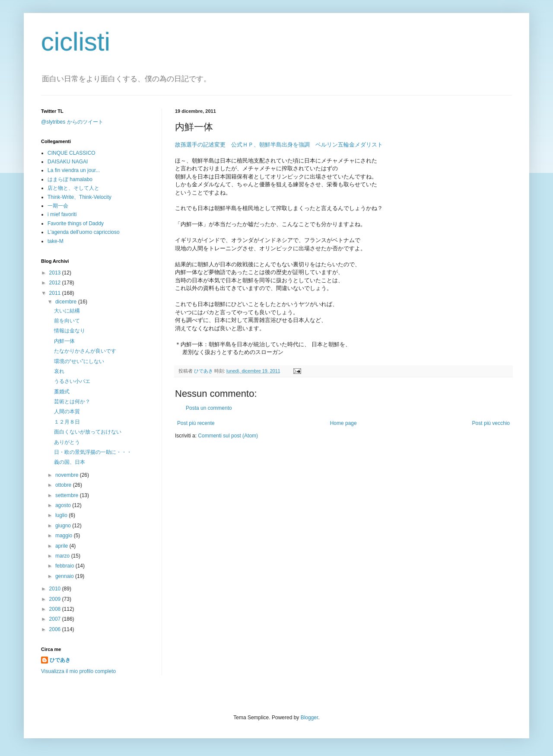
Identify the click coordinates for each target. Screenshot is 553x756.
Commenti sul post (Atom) (228, 436)
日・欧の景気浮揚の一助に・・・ (93, 452)
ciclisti (76, 42)
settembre (68, 495)
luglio (62, 515)
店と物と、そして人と (73, 188)
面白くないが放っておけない (88, 432)
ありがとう (67, 442)
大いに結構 (67, 311)
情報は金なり (70, 331)
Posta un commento (209, 408)
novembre (68, 475)
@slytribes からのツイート (72, 122)
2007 (56, 619)
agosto (64, 505)
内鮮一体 (64, 341)
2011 (56, 293)
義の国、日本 (70, 462)
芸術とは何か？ (72, 402)
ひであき (204, 371)
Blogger (310, 718)
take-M (56, 241)
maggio (65, 536)
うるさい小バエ (72, 381)
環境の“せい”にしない (79, 361)
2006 (56, 629)
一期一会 (58, 206)
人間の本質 (67, 411)
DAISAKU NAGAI (68, 162)
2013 (56, 273)
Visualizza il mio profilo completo (78, 671)
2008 (56, 609)
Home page (343, 423)
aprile (62, 546)
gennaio (65, 576)
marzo (63, 556)
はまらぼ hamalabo (70, 179)
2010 (56, 589)
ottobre (64, 485)
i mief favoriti (62, 214)
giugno (64, 526)
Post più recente (196, 423)
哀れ (59, 371)
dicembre (67, 302)
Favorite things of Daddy (76, 223)
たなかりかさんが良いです (85, 351)
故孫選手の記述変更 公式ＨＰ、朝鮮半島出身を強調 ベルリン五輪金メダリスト (279, 145)
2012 (56, 283)
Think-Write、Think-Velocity (79, 197)
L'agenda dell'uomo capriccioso (84, 232)
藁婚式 (62, 392)
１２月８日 (67, 422)
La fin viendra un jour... (74, 170)
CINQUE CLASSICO (72, 153)
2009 (56, 599)
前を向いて (67, 321)
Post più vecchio (491, 423)
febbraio (65, 566)
